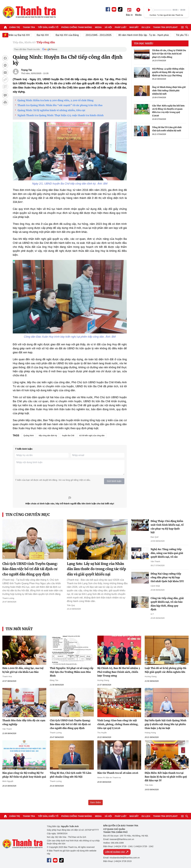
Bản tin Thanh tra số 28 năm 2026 (118, 773)
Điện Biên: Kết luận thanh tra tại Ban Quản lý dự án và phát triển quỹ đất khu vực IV (166, 777)
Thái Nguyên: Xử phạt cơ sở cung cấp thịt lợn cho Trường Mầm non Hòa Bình (72, 672)
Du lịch (146, 27)
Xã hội (108, 27)
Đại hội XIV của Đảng (72, 35)
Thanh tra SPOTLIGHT (165, 27)
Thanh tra (29, 27)
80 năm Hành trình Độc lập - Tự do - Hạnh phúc (148, 35)
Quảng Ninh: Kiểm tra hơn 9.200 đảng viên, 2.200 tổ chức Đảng (56, 100)
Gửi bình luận (114, 481)
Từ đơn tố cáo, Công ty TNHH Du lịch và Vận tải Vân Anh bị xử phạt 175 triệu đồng (169, 54)
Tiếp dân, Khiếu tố (48, 27)
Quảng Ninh (29, 435)
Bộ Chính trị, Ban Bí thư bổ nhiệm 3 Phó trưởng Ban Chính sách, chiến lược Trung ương (119, 672)
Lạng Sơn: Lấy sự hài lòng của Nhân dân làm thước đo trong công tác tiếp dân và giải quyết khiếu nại (96, 569)
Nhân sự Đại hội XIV (23, 35)
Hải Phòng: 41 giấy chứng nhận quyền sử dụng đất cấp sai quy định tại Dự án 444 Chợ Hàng (168, 72)
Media (98, 27)
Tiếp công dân (46, 42)
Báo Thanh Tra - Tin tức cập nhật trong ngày (29, 12)
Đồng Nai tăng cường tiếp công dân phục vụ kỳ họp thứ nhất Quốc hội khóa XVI (167, 577)
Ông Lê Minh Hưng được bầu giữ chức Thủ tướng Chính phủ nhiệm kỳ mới (169, 90)
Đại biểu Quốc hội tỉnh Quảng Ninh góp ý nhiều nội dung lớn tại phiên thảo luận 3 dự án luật (166, 724)
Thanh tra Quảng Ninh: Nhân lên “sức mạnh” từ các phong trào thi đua (60, 105)
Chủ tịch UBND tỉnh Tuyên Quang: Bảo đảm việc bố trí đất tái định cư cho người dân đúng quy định (30, 569)
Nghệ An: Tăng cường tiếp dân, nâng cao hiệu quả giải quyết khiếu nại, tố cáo (167, 553)
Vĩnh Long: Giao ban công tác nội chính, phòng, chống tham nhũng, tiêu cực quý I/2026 (118, 724)
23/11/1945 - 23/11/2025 (103, 35)
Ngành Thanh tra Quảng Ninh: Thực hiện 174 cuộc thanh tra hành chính (61, 115)
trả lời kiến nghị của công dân (92, 435)
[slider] (162, 10)
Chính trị (15, 27)
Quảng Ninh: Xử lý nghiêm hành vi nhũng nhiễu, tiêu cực (51, 110)
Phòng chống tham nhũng (77, 27)
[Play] (149, 10)
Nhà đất (134, 27)
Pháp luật (121, 27)
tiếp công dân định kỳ (48, 435)
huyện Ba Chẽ (68, 435)
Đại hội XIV (47, 35)
